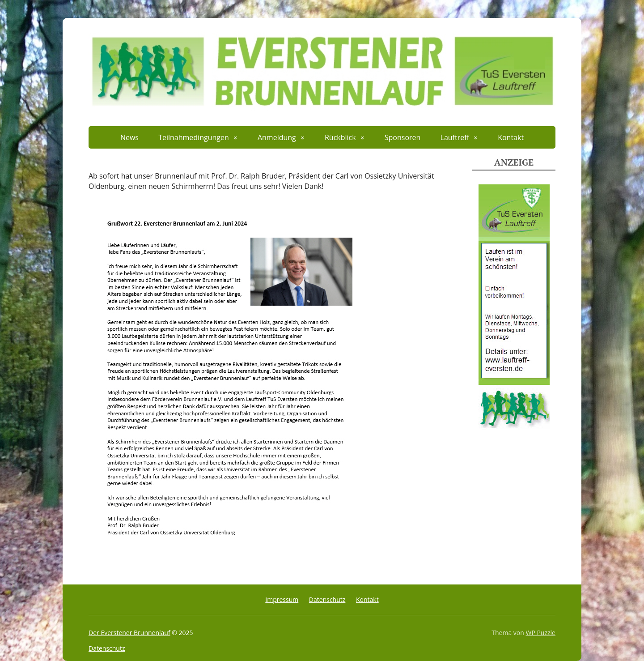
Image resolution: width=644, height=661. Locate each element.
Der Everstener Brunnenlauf (129, 633)
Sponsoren (403, 137)
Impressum (282, 599)
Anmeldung (277, 137)
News (129, 137)
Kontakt (511, 137)
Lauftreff (455, 137)
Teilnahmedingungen (194, 137)
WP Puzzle (540, 633)
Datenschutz (327, 599)
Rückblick (340, 137)
